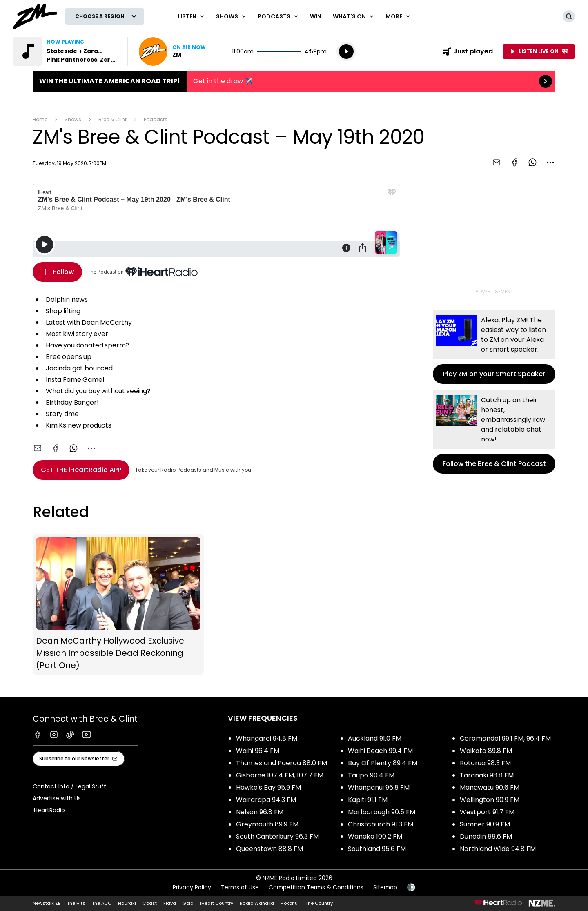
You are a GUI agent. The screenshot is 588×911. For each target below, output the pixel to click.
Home (40, 119)
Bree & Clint (112, 119)
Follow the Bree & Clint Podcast (494, 432)
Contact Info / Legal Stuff (69, 786)
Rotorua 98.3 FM (485, 763)
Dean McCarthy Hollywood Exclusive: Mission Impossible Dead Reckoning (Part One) (118, 604)
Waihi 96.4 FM (258, 751)
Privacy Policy (192, 887)
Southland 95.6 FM (377, 849)
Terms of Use (240, 887)
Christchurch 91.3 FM (381, 824)
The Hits (76, 903)
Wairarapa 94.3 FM (266, 800)
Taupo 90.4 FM (371, 775)
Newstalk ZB (47, 903)
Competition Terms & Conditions (316, 887)
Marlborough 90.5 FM (382, 812)
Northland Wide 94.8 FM (498, 849)
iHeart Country (217, 903)
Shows (73, 119)
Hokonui (290, 903)
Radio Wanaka (257, 903)
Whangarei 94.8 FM (267, 738)
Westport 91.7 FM (487, 812)
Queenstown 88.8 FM (269, 849)
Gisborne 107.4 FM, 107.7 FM (280, 775)
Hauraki (127, 903)
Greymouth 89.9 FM (267, 824)
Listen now (172, 51)
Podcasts (156, 119)
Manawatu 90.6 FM (490, 787)
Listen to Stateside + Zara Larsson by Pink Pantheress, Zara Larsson (65, 51)
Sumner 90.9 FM (485, 824)
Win (316, 16)
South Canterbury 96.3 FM (277, 836)
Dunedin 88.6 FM (486, 836)
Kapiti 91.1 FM (368, 800)
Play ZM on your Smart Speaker (494, 347)
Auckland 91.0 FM (375, 738)
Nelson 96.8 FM (260, 812)
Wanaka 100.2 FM (375, 836)
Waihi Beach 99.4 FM (380, 751)
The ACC (102, 903)
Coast (150, 903)
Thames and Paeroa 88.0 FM (282, 763)
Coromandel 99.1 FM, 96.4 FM (505, 738)
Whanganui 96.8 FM (379, 787)
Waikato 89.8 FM (486, 751)
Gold (188, 903)
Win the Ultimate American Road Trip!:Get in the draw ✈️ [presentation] (294, 81)
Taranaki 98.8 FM (487, 775)
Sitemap (385, 887)
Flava (170, 903)
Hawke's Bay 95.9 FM (268, 787)
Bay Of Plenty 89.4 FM (383, 763)
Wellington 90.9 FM (490, 800)
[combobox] (550, 163)
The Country (319, 903)
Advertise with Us (57, 798)
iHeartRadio (49, 810)
